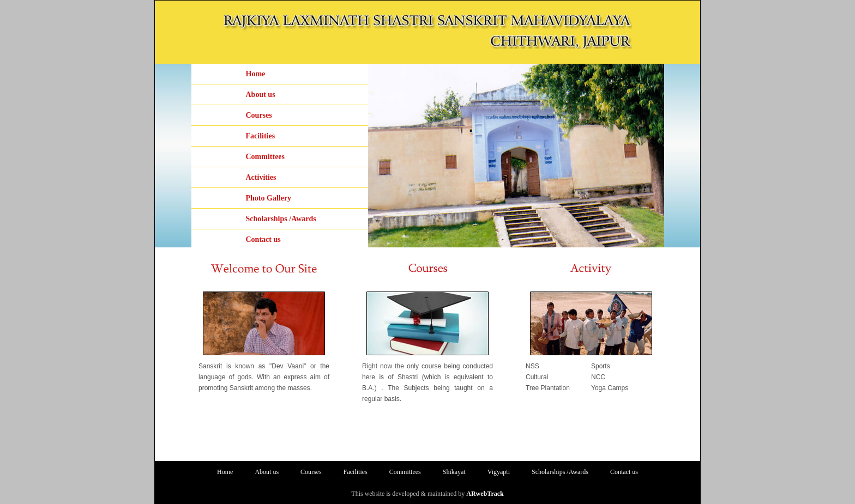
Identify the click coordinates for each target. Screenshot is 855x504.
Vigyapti (499, 472)
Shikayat (454, 472)
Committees (266, 157)
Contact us (263, 239)
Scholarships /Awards (281, 219)
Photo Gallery (269, 198)
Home (256, 74)
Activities (261, 177)
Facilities (261, 136)
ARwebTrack (485, 494)
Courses (259, 115)
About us (261, 95)
